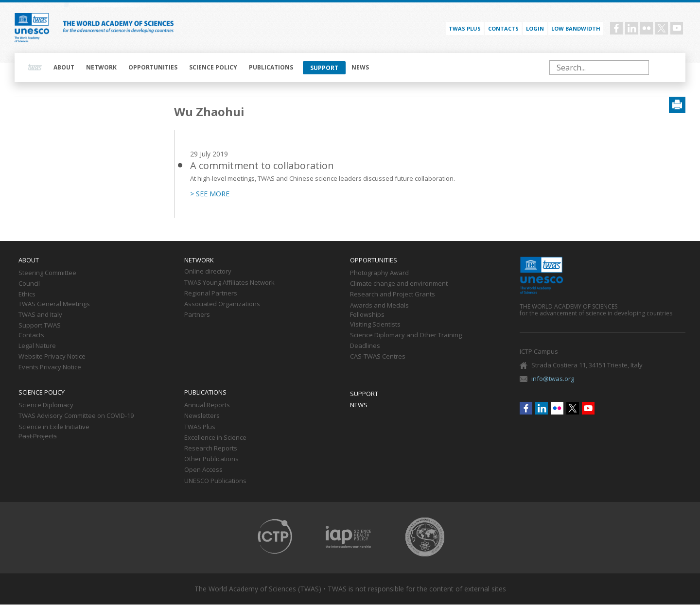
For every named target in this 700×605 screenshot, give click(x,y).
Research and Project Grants (393, 294)
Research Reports (211, 449)
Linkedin (631, 28)
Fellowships (367, 315)
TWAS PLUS (465, 28)
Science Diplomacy (46, 405)
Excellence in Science (215, 438)
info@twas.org (553, 379)
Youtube (677, 28)
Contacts (503, 28)
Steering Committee (47, 273)
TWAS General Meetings (54, 304)
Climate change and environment (399, 284)
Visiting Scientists (375, 325)
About (64, 67)
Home (35, 68)
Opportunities (153, 67)
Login (535, 28)
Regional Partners (211, 294)
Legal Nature (37, 346)
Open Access (203, 470)
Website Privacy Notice (52, 357)
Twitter (662, 28)
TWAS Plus (200, 427)
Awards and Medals (379, 306)
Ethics (27, 294)
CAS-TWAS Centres (378, 357)
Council (29, 284)
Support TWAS (40, 326)
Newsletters (202, 416)
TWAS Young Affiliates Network (229, 283)
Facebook (616, 28)
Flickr (647, 28)
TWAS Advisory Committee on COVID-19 (76, 416)
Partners (197, 315)
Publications (271, 67)
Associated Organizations (222, 304)
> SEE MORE (210, 194)
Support (324, 68)
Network (101, 67)
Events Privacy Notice (50, 367)
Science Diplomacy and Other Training (406, 335)
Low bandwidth (576, 28)
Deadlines (365, 346)
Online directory (208, 272)
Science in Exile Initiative (54, 427)
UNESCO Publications (215, 481)
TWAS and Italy (40, 315)
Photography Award (379, 273)
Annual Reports (207, 405)
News (360, 67)
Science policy (213, 67)
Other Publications (211, 459)
